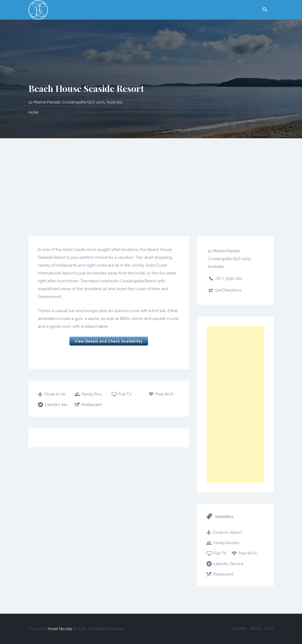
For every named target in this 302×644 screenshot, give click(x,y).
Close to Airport (57, 394)
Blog (269, 628)
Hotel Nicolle (60, 629)
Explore (239, 628)
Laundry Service (57, 405)
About (256, 628)
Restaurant (91, 405)
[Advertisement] (151, 177)
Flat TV (125, 394)
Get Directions (228, 290)
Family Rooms (94, 394)
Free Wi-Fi (165, 394)
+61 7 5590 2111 (229, 278)
